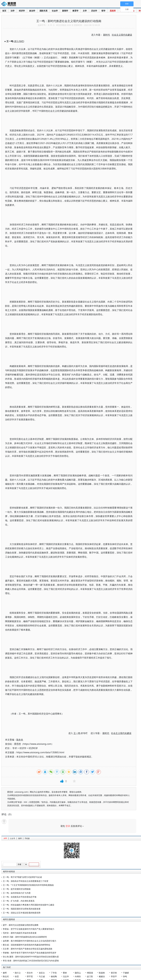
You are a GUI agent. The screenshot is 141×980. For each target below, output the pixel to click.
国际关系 (44, 11)
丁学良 (54, 973)
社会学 (55, 11)
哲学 (103, 11)
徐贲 (17, 976)
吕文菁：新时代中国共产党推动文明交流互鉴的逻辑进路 (28, 949)
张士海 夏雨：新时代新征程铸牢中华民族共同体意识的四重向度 (31, 957)
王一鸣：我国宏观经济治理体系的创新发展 (22, 909)
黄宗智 (114, 973)
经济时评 (33, 748)
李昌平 (114, 976)
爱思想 (10, 4)
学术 (15, 748)
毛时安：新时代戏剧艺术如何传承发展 (20, 933)
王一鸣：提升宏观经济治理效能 (17, 889)
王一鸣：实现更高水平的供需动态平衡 (20, 897)
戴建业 (102, 976)
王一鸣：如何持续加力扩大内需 (17, 893)
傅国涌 (90, 973)
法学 (13, 11)
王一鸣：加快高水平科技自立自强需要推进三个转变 (26, 881)
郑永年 (30, 973)
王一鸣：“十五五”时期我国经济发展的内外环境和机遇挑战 (28, 885)
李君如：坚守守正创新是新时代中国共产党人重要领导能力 (29, 929)
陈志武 (6, 976)
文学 (85, 11)
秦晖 (5, 973)
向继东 (78, 976)
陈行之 (18, 973)
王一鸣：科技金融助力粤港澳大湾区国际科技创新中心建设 (29, 905)
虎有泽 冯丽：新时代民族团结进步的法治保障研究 (25, 937)
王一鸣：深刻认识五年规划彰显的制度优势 (22, 913)
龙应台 (42, 973)
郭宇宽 (30, 976)
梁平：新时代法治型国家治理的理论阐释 (21, 925)
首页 (4, 11)
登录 (68, 826)
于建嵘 (126, 973)
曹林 (65, 973)
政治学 (32, 11)
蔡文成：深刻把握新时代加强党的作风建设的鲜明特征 (27, 945)
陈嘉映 (102, 973)
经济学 (22, 11)
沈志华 (66, 976)
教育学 (75, 11)
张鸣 (125, 976)
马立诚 (42, 976)
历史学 (94, 11)
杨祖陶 (54, 976)
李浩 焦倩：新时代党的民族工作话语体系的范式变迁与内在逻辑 (31, 961)
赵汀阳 (90, 976)
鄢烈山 (78, 973)
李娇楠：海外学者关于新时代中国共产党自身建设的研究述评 (30, 953)
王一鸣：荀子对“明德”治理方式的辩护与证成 (22, 877)
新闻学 (65, 11)
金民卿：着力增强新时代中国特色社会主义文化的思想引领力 (30, 941)
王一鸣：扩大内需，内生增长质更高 (19, 901)
